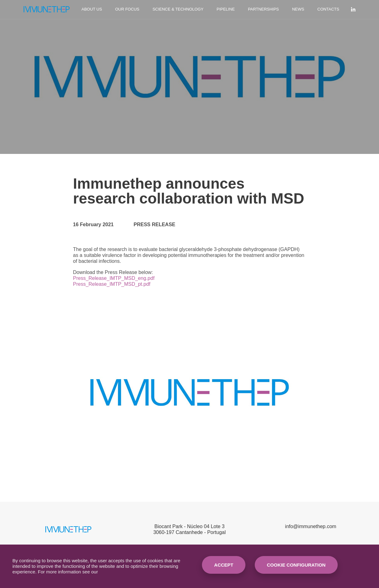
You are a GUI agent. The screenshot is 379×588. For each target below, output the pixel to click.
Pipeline (226, 9)
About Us (92, 9)
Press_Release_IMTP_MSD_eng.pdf (114, 278)
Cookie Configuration (296, 565)
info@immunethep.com (311, 526)
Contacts (328, 9)
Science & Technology (178, 9)
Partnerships (263, 9)
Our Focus (127, 9)
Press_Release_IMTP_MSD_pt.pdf (112, 284)
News (298, 9)
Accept (224, 565)
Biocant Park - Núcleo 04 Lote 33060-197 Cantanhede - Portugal (189, 529)
